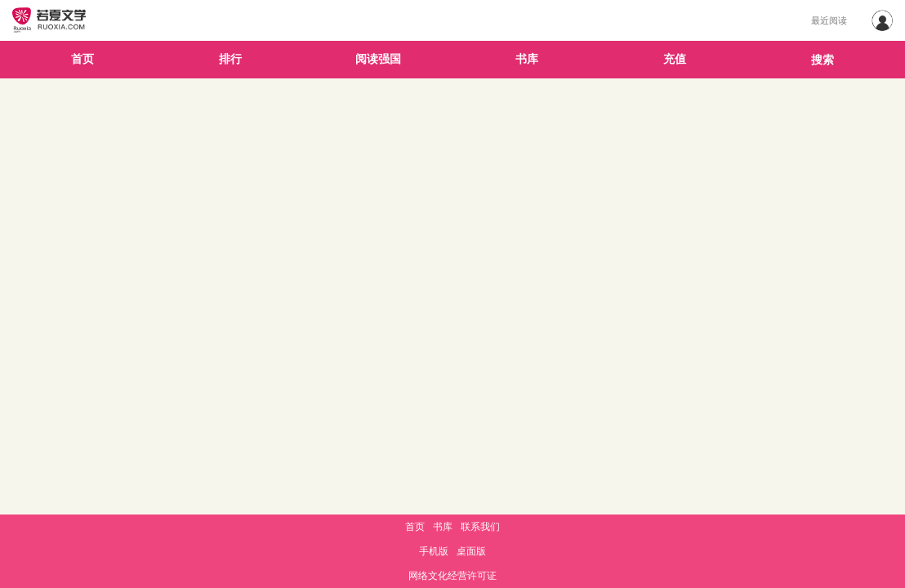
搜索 (823, 60)
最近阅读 (829, 20)
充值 (675, 59)
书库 (527, 59)
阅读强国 (378, 59)
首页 (82, 59)
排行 (230, 59)
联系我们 (480, 527)
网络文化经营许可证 (452, 576)
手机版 (434, 551)
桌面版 (471, 551)
